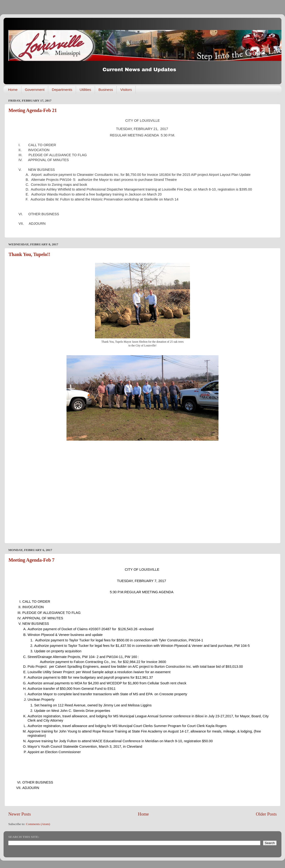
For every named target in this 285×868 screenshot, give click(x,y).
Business (106, 90)
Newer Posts (20, 814)
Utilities (85, 90)
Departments (62, 90)
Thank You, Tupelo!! (29, 254)
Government (35, 90)
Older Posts (266, 814)
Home (13, 90)
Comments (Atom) (38, 824)
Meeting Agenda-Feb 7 (31, 560)
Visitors (126, 90)
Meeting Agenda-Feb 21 (33, 110)
